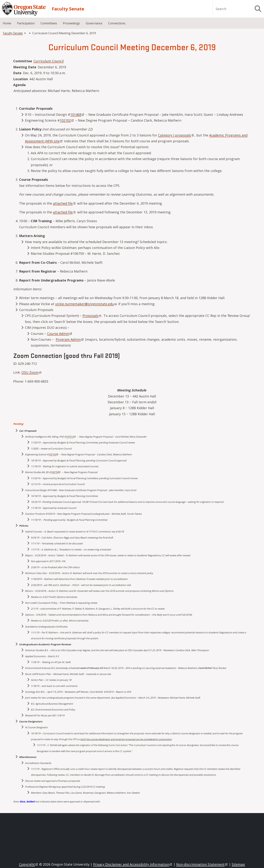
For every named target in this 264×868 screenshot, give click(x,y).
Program (70, 339)
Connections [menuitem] (117, 23)
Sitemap (238, 864)
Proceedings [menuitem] (71, 23)
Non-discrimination (202, 864)
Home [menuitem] (7, 23)
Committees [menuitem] (49, 23)
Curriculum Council (49, 61)
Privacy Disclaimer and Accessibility (133, 864)
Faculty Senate (68, 9)
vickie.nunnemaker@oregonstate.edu (86, 304)
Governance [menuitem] (94, 23)
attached (65, 203)
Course (60, 334)
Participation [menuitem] (26, 23)
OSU (32, 372)
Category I (176, 135)
